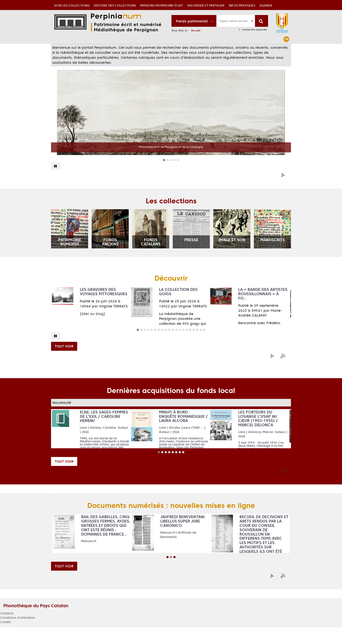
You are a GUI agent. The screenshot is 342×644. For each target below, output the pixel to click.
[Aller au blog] (92, 330)
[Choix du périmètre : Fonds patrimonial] (194, 21)
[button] (72, 49)
